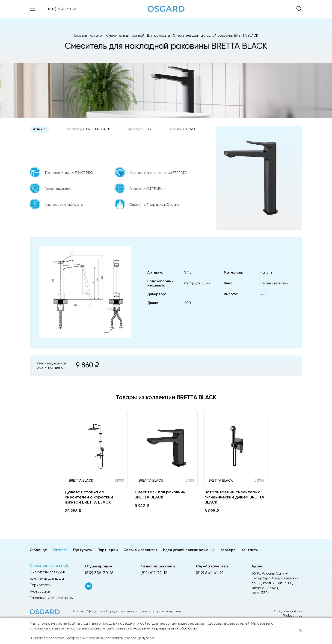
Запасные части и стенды (52, 598)
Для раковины (158, 36)
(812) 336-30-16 (62, 9)
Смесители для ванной (125, 36)
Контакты (250, 550)
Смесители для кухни (47, 572)
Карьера (228, 550)
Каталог (96, 36)
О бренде (38, 550)
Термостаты (40, 585)
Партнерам (108, 550)
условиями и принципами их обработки (165, 628)
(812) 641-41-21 (210, 573)
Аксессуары (40, 592)
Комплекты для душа (47, 579)
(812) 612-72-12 (154, 573)
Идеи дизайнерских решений (189, 550)
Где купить (82, 550)
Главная (80, 36)
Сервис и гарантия (140, 550)
